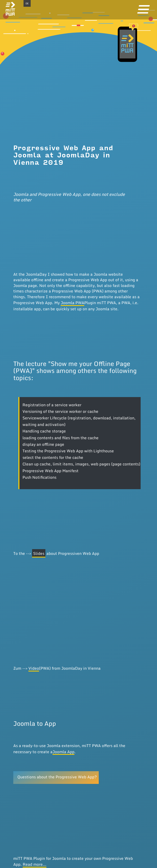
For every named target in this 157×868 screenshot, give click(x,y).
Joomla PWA (72, 303)
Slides (39, 553)
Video (34, 668)
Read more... (35, 864)
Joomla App (63, 752)
